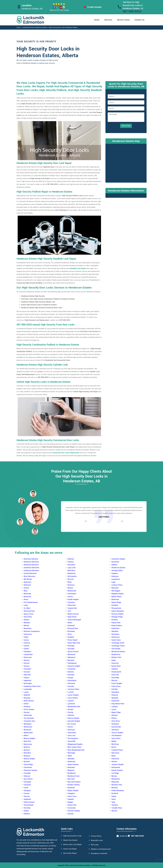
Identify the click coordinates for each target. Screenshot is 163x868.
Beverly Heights (29, 759)
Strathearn (115, 724)
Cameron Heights (74, 666)
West (26, 591)
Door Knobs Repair (70, 853)
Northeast (27, 585)
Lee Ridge (115, 773)
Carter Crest (72, 796)
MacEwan (115, 588)
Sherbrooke (28, 715)
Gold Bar (115, 689)
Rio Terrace (72, 724)
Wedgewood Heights (75, 744)
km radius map (126, 163)
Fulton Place (116, 686)
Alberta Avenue (73, 614)
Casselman (28, 767)
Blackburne (72, 773)
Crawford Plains (117, 750)
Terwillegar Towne (118, 646)
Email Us (124, 836)
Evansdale (27, 782)
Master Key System (70, 840)
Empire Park (72, 805)
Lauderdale (28, 689)
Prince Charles (29, 710)
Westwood (71, 655)
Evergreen (27, 785)
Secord (70, 727)
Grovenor (27, 672)
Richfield (115, 793)
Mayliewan (71, 573)
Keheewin (115, 576)
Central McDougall (74, 620)
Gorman (27, 793)
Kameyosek (116, 767)
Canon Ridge (28, 765)
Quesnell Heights (74, 721)
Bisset (114, 747)
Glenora (26, 666)
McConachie (72, 576)
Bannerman (28, 744)
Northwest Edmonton (31, 562)
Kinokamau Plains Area (32, 686)
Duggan (70, 802)
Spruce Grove (29, 614)
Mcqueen (27, 698)
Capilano (115, 669)
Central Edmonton (30, 573)
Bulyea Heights (73, 791)
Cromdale (27, 773)
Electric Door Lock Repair (72, 845)
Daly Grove (115, 753)
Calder (26, 637)
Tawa (113, 802)
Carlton (26, 649)
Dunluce (27, 660)
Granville (71, 686)
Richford (115, 620)
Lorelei (26, 692)
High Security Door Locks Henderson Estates (63, 28)
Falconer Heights (74, 811)
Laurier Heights (73, 695)
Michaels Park (117, 785)
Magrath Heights (118, 594)
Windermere (116, 655)
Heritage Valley (117, 571)
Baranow (27, 623)
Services (108, 20)
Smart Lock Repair (70, 849)
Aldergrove (71, 657)
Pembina (27, 707)
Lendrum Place (117, 585)
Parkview (71, 715)
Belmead (71, 660)
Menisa (114, 776)
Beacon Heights (29, 738)
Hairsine (27, 796)
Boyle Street (72, 617)
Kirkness (71, 562)
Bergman (27, 756)
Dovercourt (28, 657)
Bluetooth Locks (97, 840)
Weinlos (114, 811)
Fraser (26, 788)
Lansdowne (116, 579)
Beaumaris (28, 628)
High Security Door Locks (72, 836)
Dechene (71, 672)
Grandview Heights (118, 559)
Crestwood (71, 669)
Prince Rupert (73, 640)
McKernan (115, 600)
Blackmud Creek (73, 776)
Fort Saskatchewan (31, 602)
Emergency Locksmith (99, 853)
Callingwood (72, 663)
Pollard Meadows (118, 791)
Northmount (72, 591)
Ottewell (114, 715)
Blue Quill (71, 779)
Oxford (26, 704)
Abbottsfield (28, 733)
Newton (70, 588)
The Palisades (29, 718)
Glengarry (27, 791)
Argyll (113, 660)
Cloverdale (115, 678)
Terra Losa (71, 736)
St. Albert (27, 608)
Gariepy (70, 678)
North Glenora (29, 701)
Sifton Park (72, 605)
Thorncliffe (71, 741)
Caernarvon (28, 634)
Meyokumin (116, 779)
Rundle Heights (73, 600)
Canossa (27, 643)
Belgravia (71, 770)
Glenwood (71, 683)
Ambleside (71, 762)
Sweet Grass (116, 640)
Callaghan (71, 793)
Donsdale (71, 675)
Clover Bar (115, 675)
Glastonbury (72, 681)
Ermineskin (72, 808)
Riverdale (71, 646)
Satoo (114, 799)
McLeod (70, 579)
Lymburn (71, 701)
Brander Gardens (74, 785)
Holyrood (115, 695)
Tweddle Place (117, 808)
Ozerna (70, 597)
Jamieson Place (73, 689)
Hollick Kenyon (29, 802)
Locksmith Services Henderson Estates (35, 28)
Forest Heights (117, 683)
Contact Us (139, 20)
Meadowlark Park (74, 707)
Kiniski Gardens (117, 770)
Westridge (71, 753)
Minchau (115, 788)
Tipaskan (115, 805)
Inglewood (27, 681)
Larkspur (115, 707)
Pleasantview (116, 608)
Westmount (28, 727)
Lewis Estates (73, 698)
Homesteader (29, 805)
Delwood (27, 776)
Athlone (26, 620)
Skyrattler (115, 631)
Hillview (114, 762)
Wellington (28, 724)
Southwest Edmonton (31, 568)
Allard (70, 756)
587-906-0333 (132, 12)
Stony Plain (28, 617)
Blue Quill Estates (74, 782)
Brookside (71, 788)
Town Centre (116, 738)
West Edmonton (29, 576)
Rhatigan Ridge (117, 617)
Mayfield (27, 695)
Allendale (71, 759)
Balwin (26, 736)
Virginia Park (72, 608)
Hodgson (115, 573)
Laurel (114, 710)
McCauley (71, 631)
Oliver (70, 634)
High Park (27, 675)
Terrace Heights (117, 733)
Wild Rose (115, 744)
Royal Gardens (117, 626)
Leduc (26, 605)
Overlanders (72, 594)
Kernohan (27, 808)
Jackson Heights (118, 765)
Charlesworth (116, 672)
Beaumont (27, 597)
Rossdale (71, 649)
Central (26, 588)
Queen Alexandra (118, 611)
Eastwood (71, 626)
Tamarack (115, 730)
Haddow (114, 565)
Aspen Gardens (73, 765)
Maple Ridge (116, 712)
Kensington (28, 683)
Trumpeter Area (29, 721)
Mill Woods (28, 579)
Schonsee (71, 602)
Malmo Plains (116, 597)
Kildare (26, 811)
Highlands (27, 799)
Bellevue (27, 747)
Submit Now (126, 126)
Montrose (71, 585)
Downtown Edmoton (31, 559)
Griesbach (27, 669)
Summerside (116, 727)
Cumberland (28, 655)
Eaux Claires (28, 779)
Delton (70, 623)
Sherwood (71, 730)
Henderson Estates (118, 568)
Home (97, 20)
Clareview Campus (30, 770)
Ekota (113, 756)
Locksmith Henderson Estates (80, 865)
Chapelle (71, 799)
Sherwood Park (29, 611)
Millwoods (27, 594)
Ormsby (70, 712)
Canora (26, 640)
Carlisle (26, 646)
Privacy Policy (96, 836)
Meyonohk (115, 782)
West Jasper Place (74, 747)
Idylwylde (115, 698)
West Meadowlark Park (76, 750)
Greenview (115, 759)
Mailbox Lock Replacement (101, 849)
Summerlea (72, 733)
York (69, 611)
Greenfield (115, 562)
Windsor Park (116, 657)
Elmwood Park (73, 628)
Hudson (26, 678)
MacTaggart (116, 591)
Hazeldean (115, 692)
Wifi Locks (95, 845)
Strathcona (115, 637)
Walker (114, 741)
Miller (70, 582)
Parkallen (115, 605)
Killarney (71, 559)
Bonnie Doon (116, 666)
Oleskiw (70, 710)
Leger (113, 582)
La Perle (71, 692)
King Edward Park (118, 704)
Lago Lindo (72, 568)
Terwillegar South (118, 643)
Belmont (27, 750)
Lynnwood (71, 704)
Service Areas (123, 20)
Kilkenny (27, 814)
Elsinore (27, 663)
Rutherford (115, 628)
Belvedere (27, 753)
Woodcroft (27, 730)
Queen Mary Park (74, 643)
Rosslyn (27, 712)
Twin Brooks (116, 649)
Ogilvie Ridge (116, 602)
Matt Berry (71, 571)
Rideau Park (116, 623)
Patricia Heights (73, 718)
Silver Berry (116, 721)
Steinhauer (115, 634)
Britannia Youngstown (32, 631)
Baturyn (26, 626)
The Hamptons (73, 738)
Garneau (71, 814)
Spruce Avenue (73, 652)
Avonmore (115, 663)
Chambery (27, 652)
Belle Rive (27, 741)
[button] (35, 531)
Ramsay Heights (117, 614)
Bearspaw (71, 767)
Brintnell (27, 762)
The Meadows (117, 736)
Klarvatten (71, 565)
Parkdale (71, 637)
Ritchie (114, 718)
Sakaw (114, 796)
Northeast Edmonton (31, 565)
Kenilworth (115, 701)
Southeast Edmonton (31, 571)
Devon (26, 600)
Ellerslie (114, 681)
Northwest (27, 582)
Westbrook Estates (118, 652)
